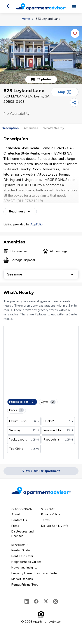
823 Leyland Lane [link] (48, 19)
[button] (41, 55)
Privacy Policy (51, 514)
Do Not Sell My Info (55, 526)
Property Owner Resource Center (35, 573)
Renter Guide (21, 550)
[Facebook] (36, 601)
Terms (45, 520)
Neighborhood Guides (26, 562)
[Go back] (8, 6)
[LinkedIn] (27, 601)
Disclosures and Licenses (23, 534)
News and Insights (24, 568)
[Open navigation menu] (74, 7)
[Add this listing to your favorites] (75, 33)
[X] (46, 601)
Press (15, 526)
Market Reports (22, 579)
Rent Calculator (22, 556)
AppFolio (37, 224)
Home (26, 19)
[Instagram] (56, 601)
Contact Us (19, 520)
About (16, 514)
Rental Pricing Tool (24, 585)
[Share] (74, 103)
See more (41, 274)
